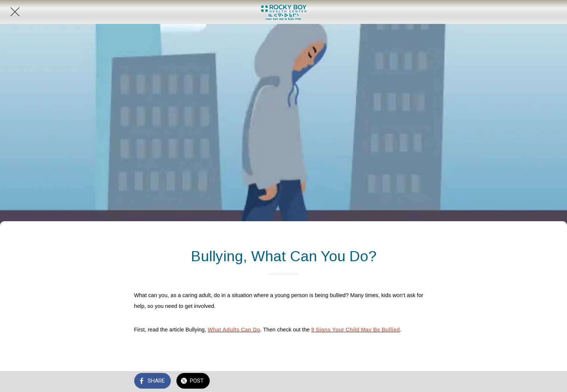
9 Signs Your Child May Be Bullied (356, 330)
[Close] (15, 12)
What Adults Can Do (234, 330)
